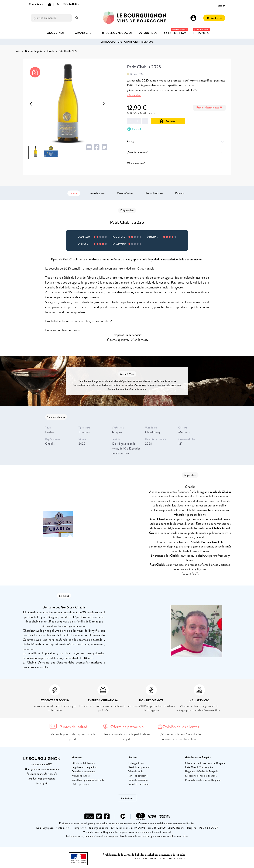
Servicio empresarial (139, 767)
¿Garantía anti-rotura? (176, 152)
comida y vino (98, 193)
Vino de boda (136, 771)
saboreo (74, 193)
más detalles (134, 95)
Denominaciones (154, 193)
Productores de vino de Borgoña (203, 780)
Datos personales (81, 784)
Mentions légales (81, 776)
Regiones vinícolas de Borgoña (202, 771)
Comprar (168, 121)
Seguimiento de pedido (84, 767)
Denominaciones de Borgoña (201, 776)
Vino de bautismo (138, 776)
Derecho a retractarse (83, 771)
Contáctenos (127, 798)
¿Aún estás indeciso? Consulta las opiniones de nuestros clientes (181, 737)
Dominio (180, 193)
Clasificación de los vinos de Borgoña (205, 763)
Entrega (176, 142)
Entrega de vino (137, 763)
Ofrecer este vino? (176, 163)
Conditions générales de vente (88, 780)
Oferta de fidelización (83, 763)
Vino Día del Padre (139, 784)
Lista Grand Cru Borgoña (199, 767)
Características (125, 193)
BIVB (195, 574)
